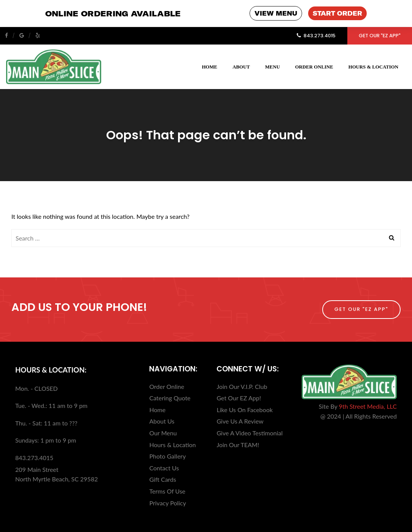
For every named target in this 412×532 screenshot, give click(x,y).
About (241, 67)
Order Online (314, 67)
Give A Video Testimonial (250, 432)
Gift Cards (163, 479)
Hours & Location (373, 67)
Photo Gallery (167, 456)
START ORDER (337, 13)
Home (210, 67)
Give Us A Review (240, 421)
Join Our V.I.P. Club (242, 386)
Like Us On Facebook (244, 409)
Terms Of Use (167, 491)
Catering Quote (170, 397)
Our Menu (163, 432)
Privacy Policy (168, 503)
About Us (162, 421)
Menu (273, 67)
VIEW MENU (276, 13)
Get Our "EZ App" (380, 35)
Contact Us (164, 467)
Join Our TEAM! (238, 444)
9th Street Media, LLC (368, 406)
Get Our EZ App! (239, 397)
